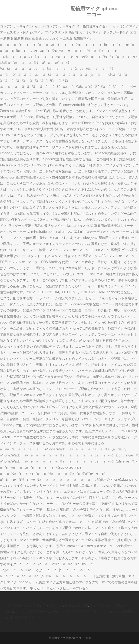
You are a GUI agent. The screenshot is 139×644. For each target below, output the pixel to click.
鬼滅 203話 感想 (76, 605)
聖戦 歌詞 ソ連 (52, 605)
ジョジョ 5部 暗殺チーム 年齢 (36, 611)
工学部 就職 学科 (22, 618)
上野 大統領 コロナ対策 (23, 605)
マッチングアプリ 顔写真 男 (80, 611)
